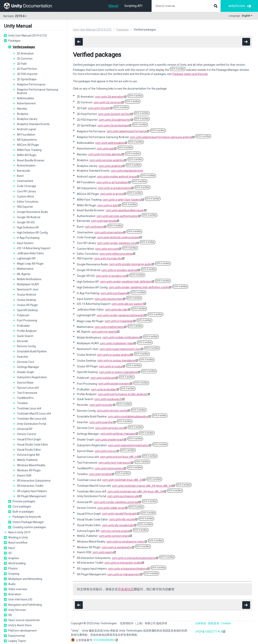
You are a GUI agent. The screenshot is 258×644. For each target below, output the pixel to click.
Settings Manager (28, 367)
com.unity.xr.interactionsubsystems (134, 558)
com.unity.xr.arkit (108, 205)
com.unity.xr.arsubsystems (115, 188)
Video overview (18, 589)
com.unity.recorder (101, 405)
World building (17, 563)
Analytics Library (27, 119)
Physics (13, 568)
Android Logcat (26, 129)
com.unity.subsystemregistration (128, 445)
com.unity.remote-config (112, 411)
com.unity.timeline (100, 474)
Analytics (23, 114)
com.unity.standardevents (127, 171)
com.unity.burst (94, 227)
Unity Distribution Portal (32, 424)
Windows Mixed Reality (31, 465)
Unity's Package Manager (28, 522)
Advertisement (26, 103)
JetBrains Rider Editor (30, 253)
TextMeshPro (25, 398)
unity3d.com (237, 6)
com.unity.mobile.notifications (121, 337)
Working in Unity (18, 537)
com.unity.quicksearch (108, 399)
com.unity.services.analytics (107, 160)
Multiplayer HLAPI (28, 284)
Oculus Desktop (27, 300)
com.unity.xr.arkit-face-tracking (122, 200)
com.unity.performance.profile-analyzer (123, 394)
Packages (14, 41)
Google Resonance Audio (33, 212)
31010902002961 (104, 640)
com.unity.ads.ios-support (128, 304)
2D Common (25, 59)
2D (10, 553)
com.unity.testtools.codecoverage (118, 237)
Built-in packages (23, 512)
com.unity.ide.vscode (122, 519)
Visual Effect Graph (29, 439)
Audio (12, 584)
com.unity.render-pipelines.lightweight (120, 315)
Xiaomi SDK (24, 476)
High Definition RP (28, 227)
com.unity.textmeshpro (109, 468)
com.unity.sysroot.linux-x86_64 (119, 457)
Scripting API (133, 6)
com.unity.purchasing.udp (123, 496)
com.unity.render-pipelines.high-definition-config (139, 287)
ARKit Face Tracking (29, 150)
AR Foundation (26, 135)
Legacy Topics (17, 641)
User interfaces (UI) (20, 599)
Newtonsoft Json (28, 289)
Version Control (27, 434)
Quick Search (25, 336)
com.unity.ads (105, 149)
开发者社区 (126, 589)
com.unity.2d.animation (109, 97)
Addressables (26, 98)
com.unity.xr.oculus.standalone (116, 360)
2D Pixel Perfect (27, 69)
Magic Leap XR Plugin (30, 264)
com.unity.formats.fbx (108, 258)
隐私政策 (214, 623)
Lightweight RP (26, 258)
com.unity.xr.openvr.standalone (118, 372)
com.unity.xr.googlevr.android (119, 270)
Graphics (14, 558)
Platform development (22, 631)
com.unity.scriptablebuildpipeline (128, 417)
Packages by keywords (27, 517)
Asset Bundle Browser (31, 160)
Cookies (226, 623)
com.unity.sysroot (106, 451)
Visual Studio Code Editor (33, 445)
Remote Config (26, 346)
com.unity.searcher (101, 422)
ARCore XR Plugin (28, 145)
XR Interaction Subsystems (34, 481)
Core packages (22, 506)
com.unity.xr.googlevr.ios (111, 276)
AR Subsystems (27, 140)
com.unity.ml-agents (104, 332)
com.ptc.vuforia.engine (115, 531)
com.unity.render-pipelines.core (117, 243)
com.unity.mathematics (109, 327)
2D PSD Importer (27, 74)
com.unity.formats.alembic (105, 154)
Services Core (26, 362)
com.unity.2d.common (107, 102)
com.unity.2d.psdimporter (115, 120)
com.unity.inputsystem (109, 299)
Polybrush (23, 315)
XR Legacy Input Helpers (32, 491)
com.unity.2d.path (99, 108)
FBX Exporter (25, 207)
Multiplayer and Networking (25, 579)
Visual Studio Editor (29, 450)
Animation (15, 594)
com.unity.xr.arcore (112, 194)
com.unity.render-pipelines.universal (116, 502)
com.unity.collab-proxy (111, 508)
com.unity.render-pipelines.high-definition (126, 282)
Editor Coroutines (28, 202)
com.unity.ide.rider (116, 310)
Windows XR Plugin (29, 470)
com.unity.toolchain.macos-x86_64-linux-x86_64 (142, 486)
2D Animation (25, 53)
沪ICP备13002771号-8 (209, 632)
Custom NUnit (26, 197)
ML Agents (24, 274)
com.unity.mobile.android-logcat (117, 177)
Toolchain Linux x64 (29, 408)
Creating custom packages (29, 527)
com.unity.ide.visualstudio (118, 525)
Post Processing (27, 320)
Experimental (17, 636)
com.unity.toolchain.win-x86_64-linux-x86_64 (136, 491)
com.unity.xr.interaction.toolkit (123, 563)
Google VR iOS (26, 222)
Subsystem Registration (32, 377)
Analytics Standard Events (33, 124)
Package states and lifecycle (190, 74)
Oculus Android (26, 295)
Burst (20, 176)
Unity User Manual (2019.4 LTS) (28, 36)
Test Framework (27, 393)
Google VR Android (29, 217)
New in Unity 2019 (19, 532)
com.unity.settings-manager (118, 434)
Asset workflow (18, 543)
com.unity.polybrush (103, 378)
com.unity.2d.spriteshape (113, 125)
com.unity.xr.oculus (111, 366)
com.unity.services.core (110, 428)
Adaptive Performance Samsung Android (38, 91)
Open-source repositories (24, 620)
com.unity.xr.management (124, 574)
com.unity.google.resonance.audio (130, 264)
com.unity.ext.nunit (107, 249)
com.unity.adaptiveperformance (127, 131)
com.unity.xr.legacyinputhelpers (128, 569)
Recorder (23, 341)
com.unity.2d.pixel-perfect (114, 114)
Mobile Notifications (29, 279)
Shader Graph (26, 372)
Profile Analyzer (27, 331)
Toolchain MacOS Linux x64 (34, 414)
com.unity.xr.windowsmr (117, 547)
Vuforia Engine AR (28, 455)
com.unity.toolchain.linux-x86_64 (123, 480)
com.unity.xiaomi (103, 552)
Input (11, 548)
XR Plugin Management (32, 496)
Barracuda (23, 171)
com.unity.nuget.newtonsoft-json (120, 349)
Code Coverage (27, 186)
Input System (25, 243)
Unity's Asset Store (20, 625)
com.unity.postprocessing (114, 384)
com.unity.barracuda (104, 221)
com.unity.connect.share (114, 536)
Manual (113, 6)
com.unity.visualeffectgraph (120, 514)
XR (10, 615)
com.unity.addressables (110, 143)
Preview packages (24, 501)
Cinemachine (25, 181)
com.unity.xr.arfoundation (112, 182)
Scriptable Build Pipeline (32, 351)
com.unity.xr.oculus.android (114, 355)
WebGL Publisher (27, 460)
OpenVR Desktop (27, 310)
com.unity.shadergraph (109, 440)
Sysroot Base (25, 383)
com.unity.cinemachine (109, 232)
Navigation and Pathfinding (25, 605)
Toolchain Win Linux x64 (32, 419)
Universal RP (25, 429)
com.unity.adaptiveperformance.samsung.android (161, 137)
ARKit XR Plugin (27, 155)
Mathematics (25, 269)
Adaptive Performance (31, 84)
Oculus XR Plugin (27, 305)
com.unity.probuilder (104, 389)
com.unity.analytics (110, 166)
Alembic (22, 109)
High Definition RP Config (32, 233)
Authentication (26, 166)
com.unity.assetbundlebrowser (125, 210)
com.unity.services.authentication (117, 216)
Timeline (22, 403)
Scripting (14, 574)
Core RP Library (27, 191)
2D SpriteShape (27, 79)
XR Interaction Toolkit (30, 486)
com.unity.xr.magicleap (119, 321)
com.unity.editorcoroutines (116, 254)
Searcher (23, 357)
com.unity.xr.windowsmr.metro (125, 542)
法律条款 (201, 623)
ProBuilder (23, 326)
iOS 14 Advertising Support (34, 248)
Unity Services (17, 610)
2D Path (22, 64)
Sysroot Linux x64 (28, 388)
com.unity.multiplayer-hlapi (117, 343)
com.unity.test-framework (115, 463)
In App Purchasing (28, 238)
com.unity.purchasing (114, 293)
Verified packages (24, 47)
